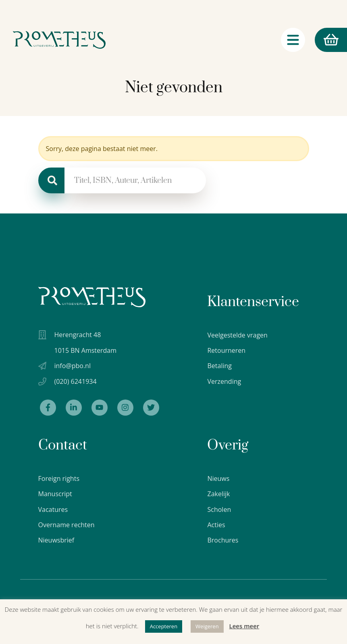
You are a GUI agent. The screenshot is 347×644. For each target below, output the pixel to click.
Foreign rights (59, 478)
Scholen (219, 509)
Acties (216, 525)
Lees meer (244, 626)
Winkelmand (326, 40)
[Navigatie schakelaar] (293, 40)
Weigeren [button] (207, 626)
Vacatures (53, 509)
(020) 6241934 (76, 381)
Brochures (223, 540)
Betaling (219, 366)
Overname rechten (66, 525)
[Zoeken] (51, 180)
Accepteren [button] (164, 626)
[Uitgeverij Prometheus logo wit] (92, 297)
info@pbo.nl (73, 366)
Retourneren (226, 350)
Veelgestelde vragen (237, 335)
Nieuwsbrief (56, 540)
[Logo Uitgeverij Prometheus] (59, 40)
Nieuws (218, 478)
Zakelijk (218, 494)
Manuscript (55, 494)
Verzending (224, 381)
